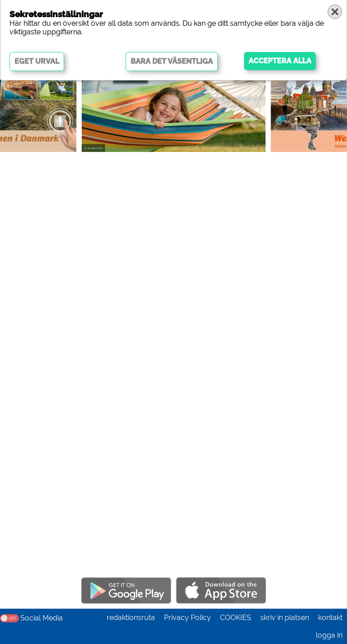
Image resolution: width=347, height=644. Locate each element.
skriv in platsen (285, 618)
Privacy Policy (188, 618)
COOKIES (236, 618)
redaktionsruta (131, 618)
